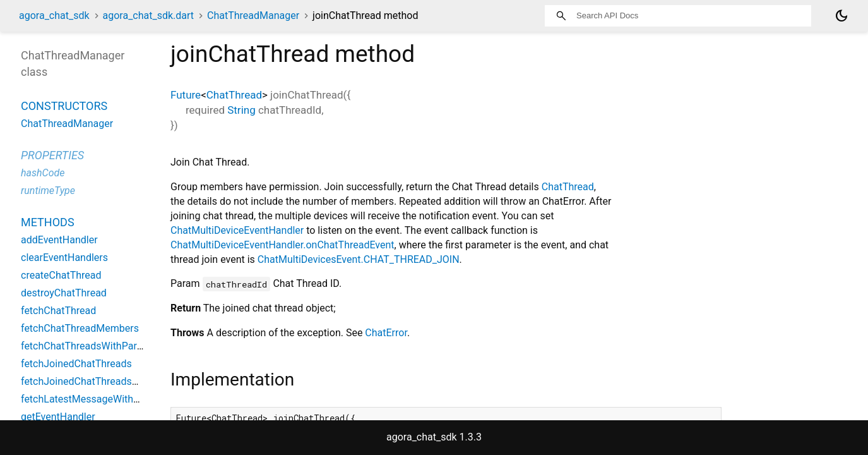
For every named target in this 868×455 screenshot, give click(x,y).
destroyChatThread (64, 293)
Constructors (64, 106)
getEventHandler (58, 417)
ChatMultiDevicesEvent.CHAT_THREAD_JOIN (359, 259)
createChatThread (61, 275)
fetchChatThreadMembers (80, 328)
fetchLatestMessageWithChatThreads (106, 399)
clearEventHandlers (64, 258)
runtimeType (48, 191)
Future (186, 95)
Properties (52, 155)
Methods (48, 222)
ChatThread (234, 95)
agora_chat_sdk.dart (149, 15)
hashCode (43, 173)
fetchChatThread (58, 311)
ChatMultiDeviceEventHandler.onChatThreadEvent (282, 245)
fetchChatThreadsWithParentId (90, 346)
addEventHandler (59, 240)
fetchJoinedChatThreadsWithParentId (105, 381)
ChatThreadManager (253, 15)
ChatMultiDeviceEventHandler (237, 230)
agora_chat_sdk (54, 15)
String (241, 110)
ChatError (386, 333)
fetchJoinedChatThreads (76, 364)
